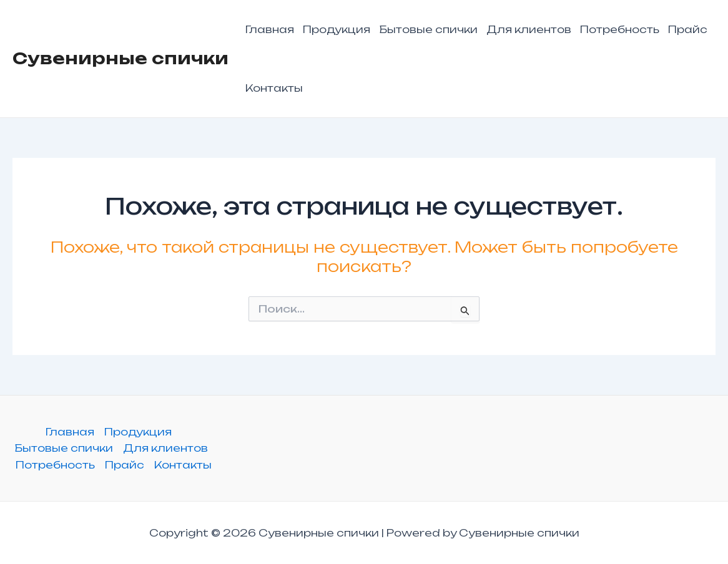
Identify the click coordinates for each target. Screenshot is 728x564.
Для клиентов (529, 29)
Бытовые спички (428, 29)
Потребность (620, 29)
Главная (270, 29)
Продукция (337, 29)
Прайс (688, 29)
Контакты (274, 88)
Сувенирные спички (121, 58)
